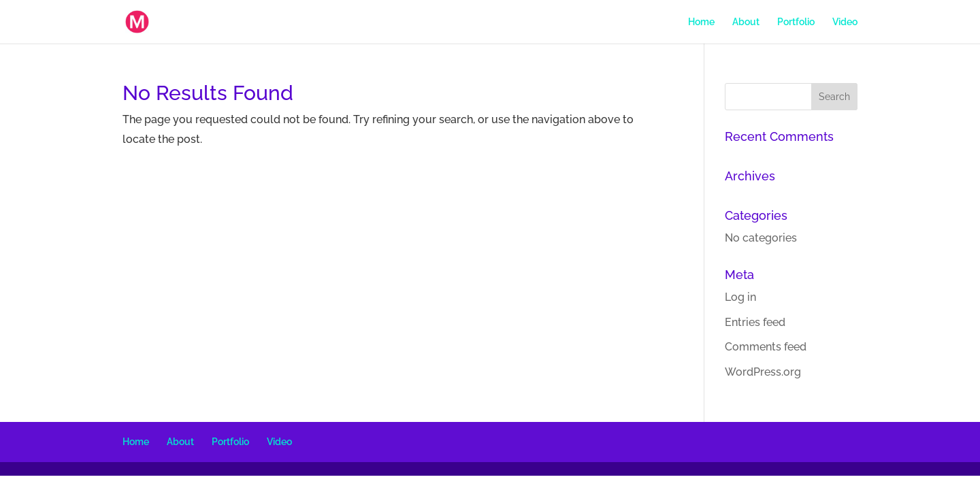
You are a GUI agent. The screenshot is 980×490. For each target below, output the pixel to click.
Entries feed (755, 322)
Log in (740, 297)
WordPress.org (763, 372)
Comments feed (766, 347)
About (746, 22)
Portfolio (796, 22)
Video (845, 22)
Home (701, 22)
